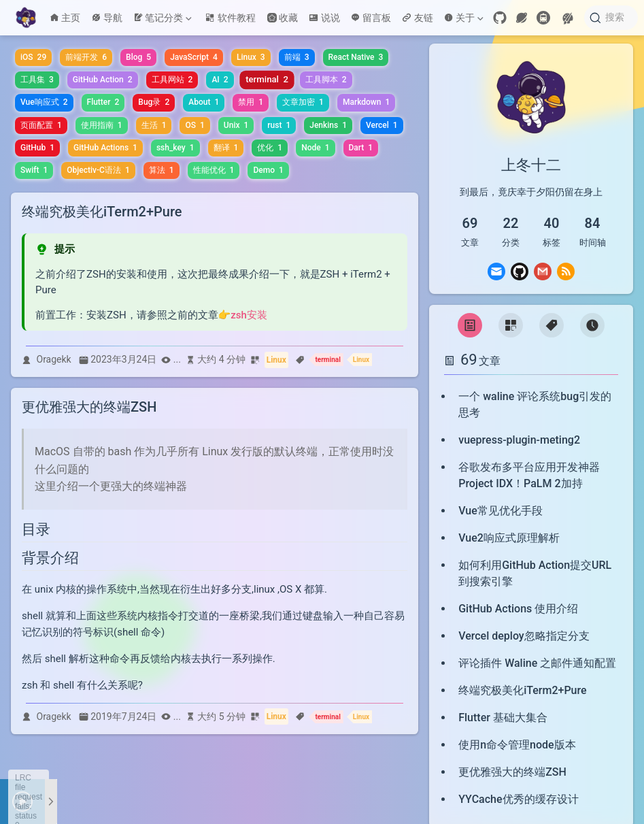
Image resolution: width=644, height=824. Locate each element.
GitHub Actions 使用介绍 (518, 609)
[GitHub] (500, 18)
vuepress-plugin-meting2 (519, 440)
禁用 (251, 102)
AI (220, 80)
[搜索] (611, 18)
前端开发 (86, 57)
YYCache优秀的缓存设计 (518, 799)
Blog (138, 57)
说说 (324, 18)
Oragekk (54, 359)
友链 (418, 18)
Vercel (382, 125)
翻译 (226, 148)
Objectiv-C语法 (98, 170)
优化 (270, 148)
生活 (154, 125)
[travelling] (543, 18)
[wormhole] (522, 18)
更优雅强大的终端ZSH (512, 772)
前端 (297, 57)
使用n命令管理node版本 (517, 745)
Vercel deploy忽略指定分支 (524, 636)
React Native (356, 57)
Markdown (366, 102)
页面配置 (41, 125)
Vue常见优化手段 (501, 511)
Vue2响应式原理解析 (509, 538)
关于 (464, 18)
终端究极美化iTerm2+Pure (522, 690)
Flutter (103, 102)
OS (194, 125)
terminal (267, 79)
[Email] (496, 271)
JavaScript (194, 57)
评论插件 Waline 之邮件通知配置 (537, 663)
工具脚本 (326, 80)
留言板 (371, 18)
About (204, 102)
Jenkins (328, 125)
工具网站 (172, 80)
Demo (268, 170)
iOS (33, 57)
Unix (236, 125)
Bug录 (154, 102)
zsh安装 (249, 315)
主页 (65, 18)
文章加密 (303, 102)
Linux (251, 57)
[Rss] (566, 271)
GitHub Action (103, 80)
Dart (361, 148)
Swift (34, 170)
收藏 (283, 18)
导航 (107, 18)
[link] (531, 132)
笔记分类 (163, 18)
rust (279, 125)
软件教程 (231, 18)
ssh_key (175, 148)
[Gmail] (543, 271)
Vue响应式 (44, 102)
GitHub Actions (105, 148)
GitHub (37, 148)
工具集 (37, 80)
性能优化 (214, 170)
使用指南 (102, 125)
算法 (162, 170)
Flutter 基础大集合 (503, 718)
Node (315, 148)
